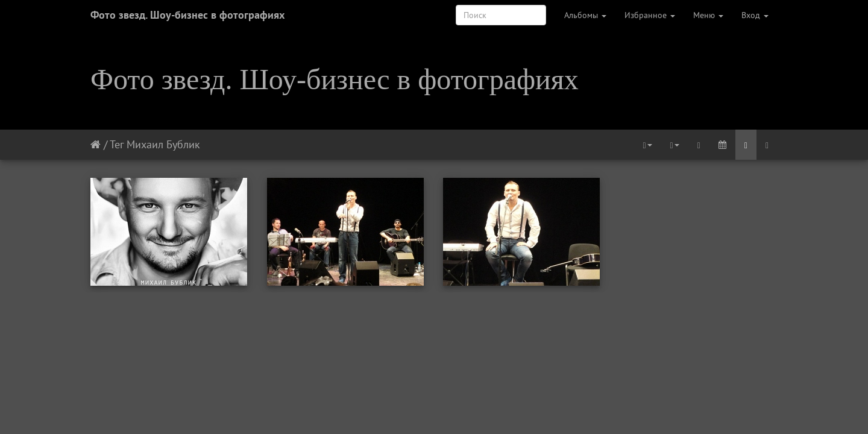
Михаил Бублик (163, 144)
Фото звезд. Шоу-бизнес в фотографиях (187, 15)
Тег (117, 144)
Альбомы (585, 15)
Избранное (650, 15)
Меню (708, 15)
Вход (755, 15)
